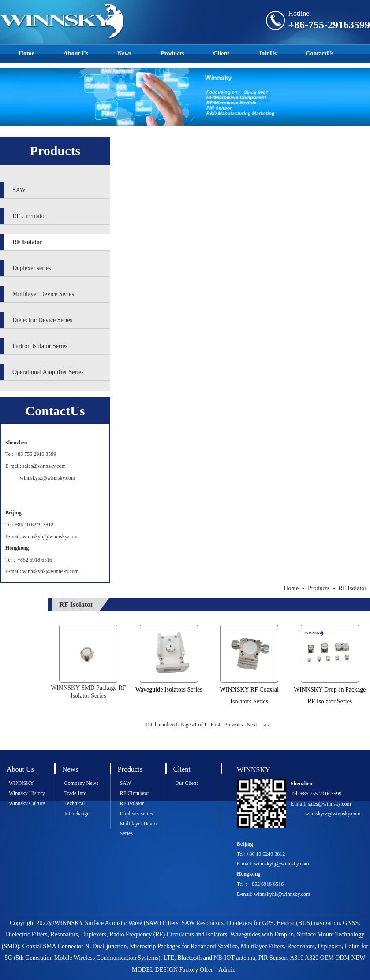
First (215, 725)
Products (172, 54)
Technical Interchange (77, 808)
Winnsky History (27, 793)
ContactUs (320, 54)
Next (252, 725)
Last (266, 725)
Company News (81, 783)
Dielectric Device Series (42, 320)
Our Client (187, 783)
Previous (233, 725)
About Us (76, 54)
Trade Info (76, 793)
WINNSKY (21, 783)
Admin (227, 970)
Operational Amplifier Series (48, 372)
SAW (19, 190)
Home (26, 54)
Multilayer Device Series (43, 294)
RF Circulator (29, 216)
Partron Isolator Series (40, 346)
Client (221, 54)
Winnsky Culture (27, 803)
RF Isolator (27, 242)
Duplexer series (32, 268)
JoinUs (267, 54)
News (124, 54)
